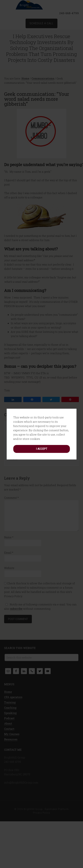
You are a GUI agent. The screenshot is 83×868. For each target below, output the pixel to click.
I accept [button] (42, 433)
